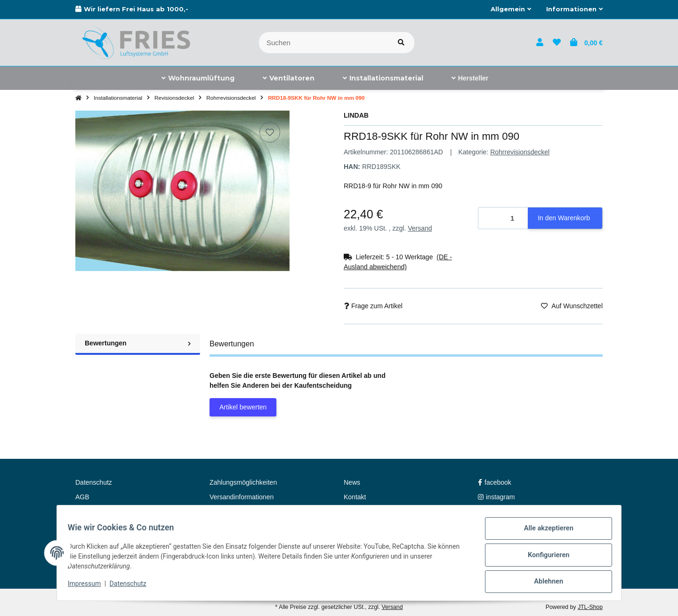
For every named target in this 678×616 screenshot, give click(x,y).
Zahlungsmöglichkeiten (243, 482)
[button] (511, 9)
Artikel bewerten (243, 407)
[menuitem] (198, 78)
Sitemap (87, 512)
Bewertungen (138, 343)
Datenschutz (132, 587)
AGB (82, 497)
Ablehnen (544, 583)
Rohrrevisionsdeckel (520, 152)
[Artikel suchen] (401, 43)
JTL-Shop (590, 607)
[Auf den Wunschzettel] (270, 132)
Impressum (89, 587)
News (352, 482)
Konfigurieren (544, 558)
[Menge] (503, 218)
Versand (420, 228)
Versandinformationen (242, 497)
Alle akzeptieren (544, 534)
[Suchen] (324, 43)
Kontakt (355, 497)
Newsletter (225, 512)
